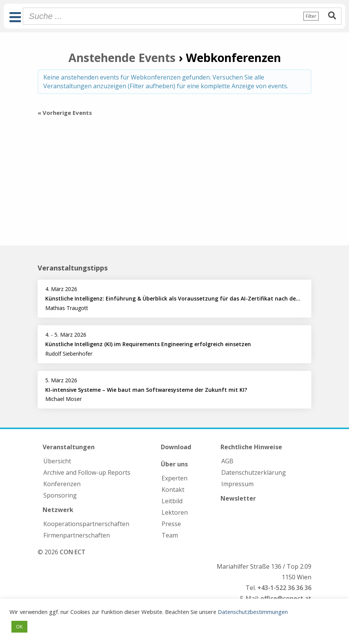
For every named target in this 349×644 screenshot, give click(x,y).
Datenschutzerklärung (254, 472)
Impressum (237, 484)
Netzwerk (58, 510)
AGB (227, 461)
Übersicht (57, 461)
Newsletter (238, 498)
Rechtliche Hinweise (251, 447)
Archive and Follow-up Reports (87, 472)
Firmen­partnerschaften (77, 535)
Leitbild (172, 501)
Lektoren (175, 512)
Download (176, 447)
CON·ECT (73, 552)
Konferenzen (62, 484)
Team (170, 535)
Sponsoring (60, 495)
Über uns (174, 464)
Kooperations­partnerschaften (86, 524)
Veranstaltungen (69, 447)
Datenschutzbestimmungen (253, 612)
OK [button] (19, 627)
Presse (171, 524)
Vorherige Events (65, 113)
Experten (174, 478)
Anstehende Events (122, 58)
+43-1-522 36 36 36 (284, 588)
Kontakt (173, 490)
